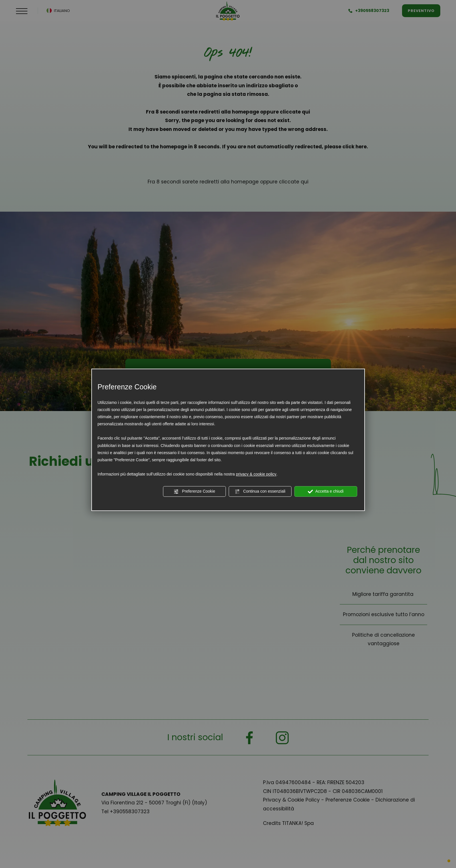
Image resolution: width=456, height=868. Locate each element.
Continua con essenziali (260, 491)
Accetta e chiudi (326, 491)
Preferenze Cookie (194, 491)
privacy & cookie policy (256, 474)
